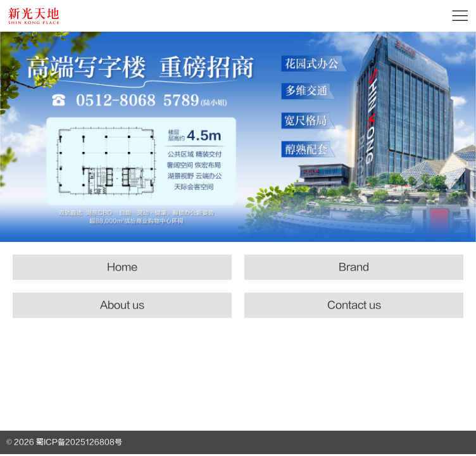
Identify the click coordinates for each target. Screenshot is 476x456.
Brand (354, 267)
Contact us (354, 305)
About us (122, 305)
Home (122, 267)
